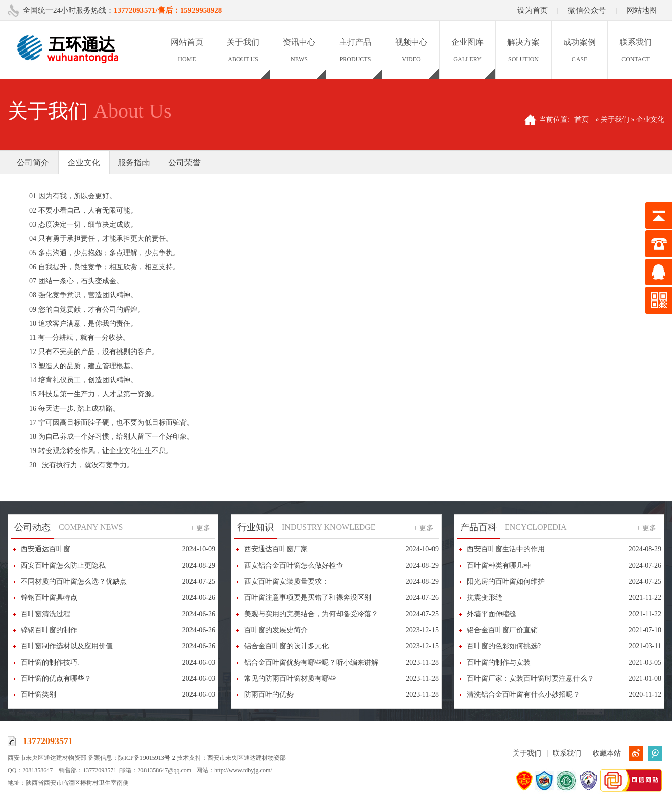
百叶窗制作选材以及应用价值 (67, 646)
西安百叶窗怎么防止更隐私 (63, 565)
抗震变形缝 (485, 598)
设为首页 (533, 10)
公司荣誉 (184, 162)
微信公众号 (587, 10)
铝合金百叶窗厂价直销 (502, 630)
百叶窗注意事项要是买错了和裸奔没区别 (308, 598)
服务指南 (134, 162)
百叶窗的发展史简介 (276, 630)
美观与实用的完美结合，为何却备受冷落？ (311, 614)
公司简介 (33, 162)
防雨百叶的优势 (269, 695)
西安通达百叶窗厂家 (276, 549)
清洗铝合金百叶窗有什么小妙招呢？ (523, 695)
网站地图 (642, 10)
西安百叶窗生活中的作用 (506, 549)
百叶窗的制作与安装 (499, 662)
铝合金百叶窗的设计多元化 (286, 646)
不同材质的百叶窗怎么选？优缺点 (74, 582)
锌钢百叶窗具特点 (49, 598)
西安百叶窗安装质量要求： (286, 582)
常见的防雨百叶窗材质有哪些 (290, 679)
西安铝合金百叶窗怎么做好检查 (294, 565)
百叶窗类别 (38, 695)
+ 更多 (200, 528)
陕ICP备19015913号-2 (147, 758)
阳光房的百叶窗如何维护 (506, 582)
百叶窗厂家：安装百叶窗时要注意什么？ (531, 679)
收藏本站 (607, 753)
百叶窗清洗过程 (45, 614)
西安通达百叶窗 (45, 549)
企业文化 (84, 162)
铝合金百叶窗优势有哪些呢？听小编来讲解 (311, 662)
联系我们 (567, 753)
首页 (582, 119)
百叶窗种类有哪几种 (499, 565)
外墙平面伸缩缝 (492, 614)
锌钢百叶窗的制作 (49, 630)
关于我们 (527, 753)
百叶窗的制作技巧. (50, 662)
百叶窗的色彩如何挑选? (504, 646)
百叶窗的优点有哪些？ (56, 679)
